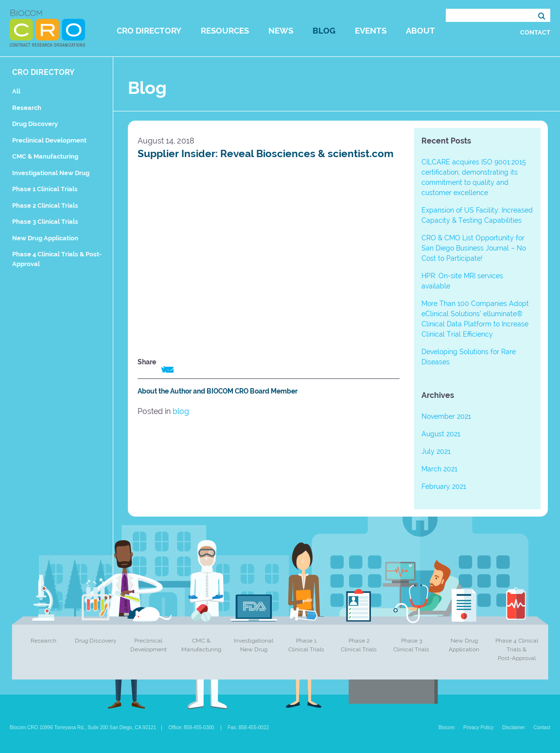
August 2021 (441, 434)
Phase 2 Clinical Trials (45, 206)
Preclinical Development (49, 140)
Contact (535, 32)
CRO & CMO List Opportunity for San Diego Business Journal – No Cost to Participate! (474, 248)
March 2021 (439, 469)
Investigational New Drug (51, 173)
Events (371, 31)
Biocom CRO (47, 28)
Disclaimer (514, 727)
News (281, 31)
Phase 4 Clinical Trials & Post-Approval (517, 649)
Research (27, 108)
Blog (324, 31)
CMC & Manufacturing (45, 156)
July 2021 (436, 451)
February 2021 (444, 486)
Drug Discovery (35, 124)
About (420, 31)
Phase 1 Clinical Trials (45, 189)
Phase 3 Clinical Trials (45, 222)
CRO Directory (149, 31)
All (16, 91)
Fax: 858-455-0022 (249, 727)
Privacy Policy (478, 727)
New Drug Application (45, 238)
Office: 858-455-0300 (192, 727)
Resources (225, 31)
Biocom (446, 727)
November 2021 (446, 416)
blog (181, 411)
